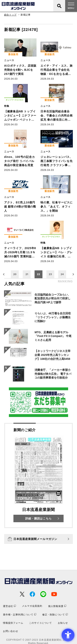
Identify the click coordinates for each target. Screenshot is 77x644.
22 (38, 274)
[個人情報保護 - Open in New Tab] (57, 606)
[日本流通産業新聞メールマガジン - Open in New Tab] (38, 539)
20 (15, 274)
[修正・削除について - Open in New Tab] (55, 615)
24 (62, 274)
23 (50, 274)
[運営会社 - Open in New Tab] (9, 606)
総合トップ (10, 15)
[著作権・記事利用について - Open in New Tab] (20, 615)
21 (27, 274)
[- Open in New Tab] (38, 402)
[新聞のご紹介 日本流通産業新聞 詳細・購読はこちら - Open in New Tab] (38, 476)
